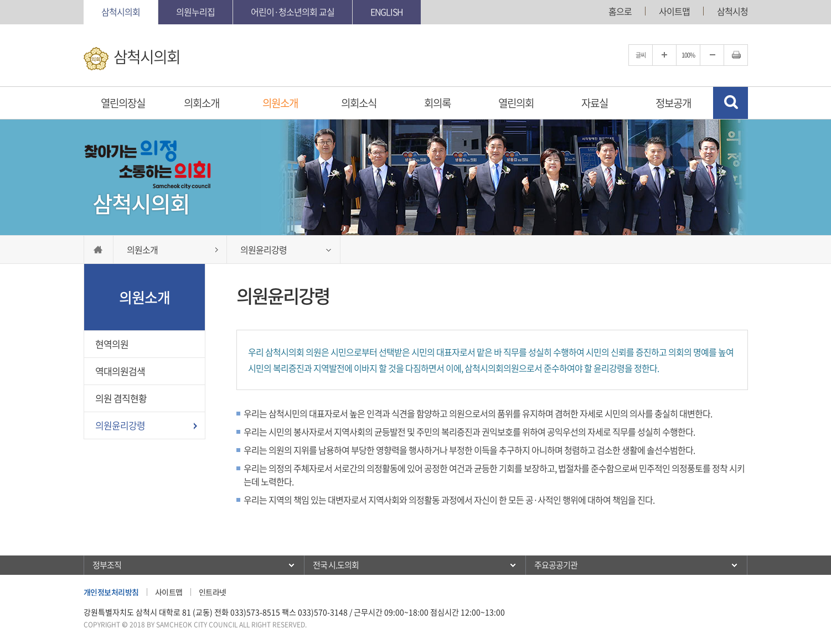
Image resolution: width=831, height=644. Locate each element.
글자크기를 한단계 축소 (712, 55)
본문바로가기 (0, 0)
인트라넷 (213, 592)
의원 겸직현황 (121, 398)
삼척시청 (732, 11)
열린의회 (516, 103)
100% (688, 55)
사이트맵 (674, 11)
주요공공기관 (556, 565)
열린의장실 (123, 103)
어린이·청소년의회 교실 (293, 12)
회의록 (437, 103)
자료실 (595, 103)
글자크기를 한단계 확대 (664, 55)
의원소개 (280, 103)
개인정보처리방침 (111, 592)
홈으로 (620, 11)
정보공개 (673, 103)
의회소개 (202, 103)
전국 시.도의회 (336, 565)
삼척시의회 (121, 12)
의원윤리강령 (120, 425)
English (387, 12)
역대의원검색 (120, 371)
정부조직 (107, 565)
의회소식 (359, 103)
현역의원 (112, 344)
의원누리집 (195, 12)
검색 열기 (731, 103)
